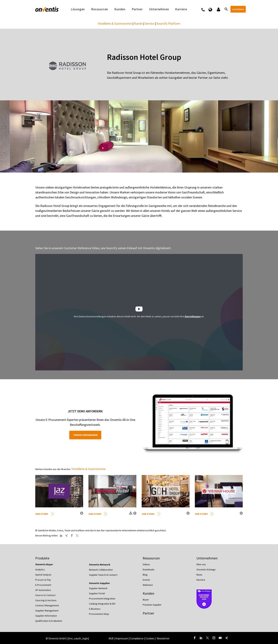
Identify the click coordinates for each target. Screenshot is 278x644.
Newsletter (163, 638)
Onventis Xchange (206, 569)
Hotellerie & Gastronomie (115, 23)
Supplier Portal (97, 593)
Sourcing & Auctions (46, 600)
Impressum (122, 638)
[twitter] (207, 638)
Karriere (181, 9)
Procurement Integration (102, 599)
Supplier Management (47, 611)
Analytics (40, 569)
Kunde (138, 23)
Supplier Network (98, 588)
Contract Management (47, 605)
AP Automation (43, 590)
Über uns (201, 564)
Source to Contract (45, 595)
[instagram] (214, 638)
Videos (146, 564)
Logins (218, 9)
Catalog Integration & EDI (102, 604)
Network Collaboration (101, 570)
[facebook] (195, 638)
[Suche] (226, 9)
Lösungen (78, 9)
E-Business (95, 609)
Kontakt (205, 9)
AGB (111, 638)
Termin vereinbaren (85, 435)
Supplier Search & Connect (103, 575)
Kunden (120, 9)
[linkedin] (201, 638)
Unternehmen (159, 9)
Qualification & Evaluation (49, 621)
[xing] (227, 638)
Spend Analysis (43, 575)
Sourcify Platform (168, 23)
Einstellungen (193, 316)
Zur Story (42, 514)
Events (146, 580)
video (81, 514)
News (199, 575)
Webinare (148, 585)
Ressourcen (100, 9)
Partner (137, 9)
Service (150, 23)
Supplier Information (46, 616)
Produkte (42, 558)
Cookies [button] (150, 638)
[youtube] (220, 638)
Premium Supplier (152, 605)
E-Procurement (43, 585)
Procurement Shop (99, 614)
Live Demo (238, 9)
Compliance (137, 638)
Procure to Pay (43, 580)
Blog (145, 575)
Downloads (149, 569)
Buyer (146, 600)
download (130, 514)
